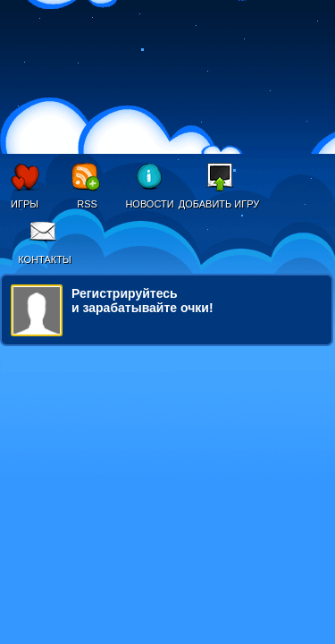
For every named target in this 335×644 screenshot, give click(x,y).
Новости (149, 204)
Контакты (44, 259)
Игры (25, 204)
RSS (87, 204)
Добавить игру (219, 204)
